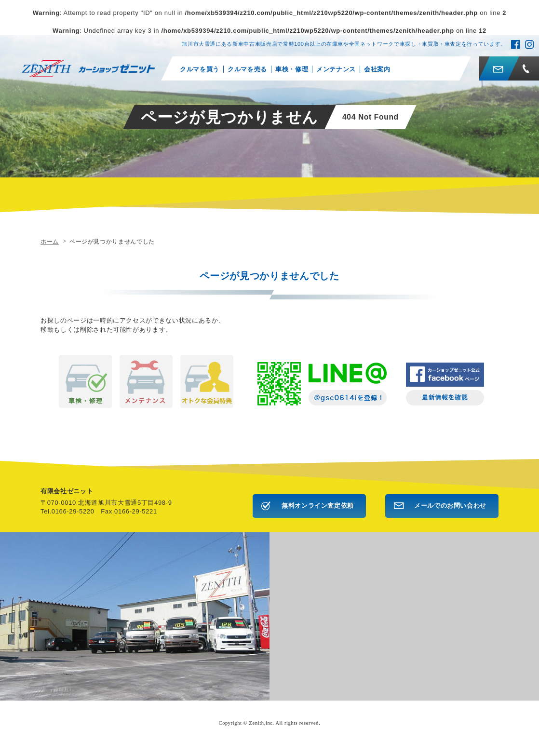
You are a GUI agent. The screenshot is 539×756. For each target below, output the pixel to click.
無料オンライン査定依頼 (318, 506)
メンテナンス (336, 69)
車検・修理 (292, 69)
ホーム (50, 241)
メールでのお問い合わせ (450, 506)
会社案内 (377, 69)
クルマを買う (200, 69)
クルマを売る (247, 69)
